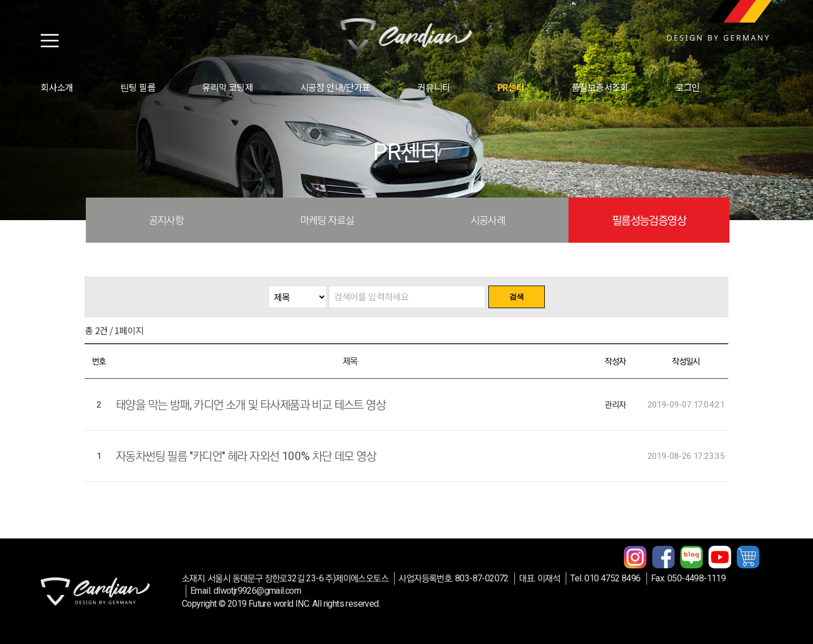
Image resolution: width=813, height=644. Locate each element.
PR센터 (511, 87)
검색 (517, 297)
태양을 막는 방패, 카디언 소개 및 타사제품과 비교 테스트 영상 (251, 405)
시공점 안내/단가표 (335, 87)
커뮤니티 (434, 87)
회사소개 (57, 87)
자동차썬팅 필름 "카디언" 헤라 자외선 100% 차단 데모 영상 (246, 456)
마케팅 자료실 (327, 220)
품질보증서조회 (600, 87)
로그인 (687, 87)
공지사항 (167, 220)
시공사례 (488, 220)
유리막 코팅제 (228, 87)
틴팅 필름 (138, 87)
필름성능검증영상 (649, 220)
